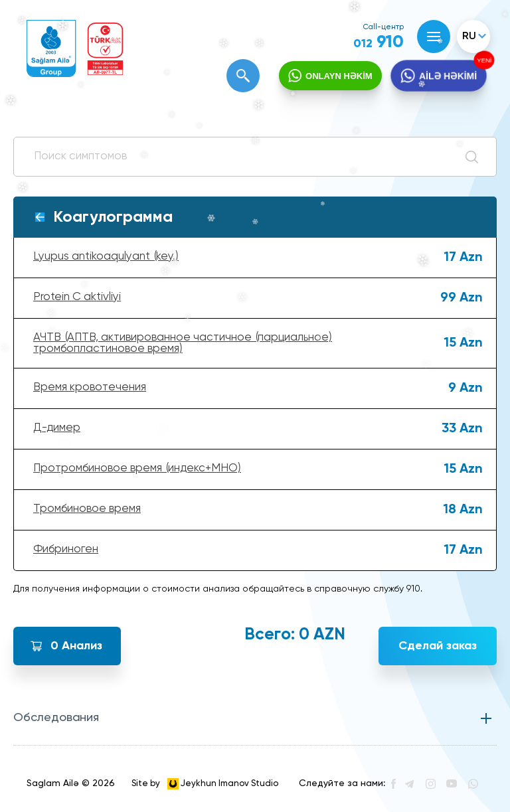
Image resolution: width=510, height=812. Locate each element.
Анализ (76, 646)
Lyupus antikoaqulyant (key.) (106, 257)
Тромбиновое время (87, 509)
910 (379, 42)
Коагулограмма (113, 217)
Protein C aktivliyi (77, 297)
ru (469, 37)
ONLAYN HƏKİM (339, 76)
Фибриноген (66, 549)
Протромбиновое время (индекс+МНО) (137, 468)
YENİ (483, 60)
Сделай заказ (438, 646)
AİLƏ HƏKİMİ (448, 76)
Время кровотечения (90, 387)
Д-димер (57, 428)
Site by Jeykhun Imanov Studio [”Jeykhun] (205, 784)
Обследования (56, 718)
